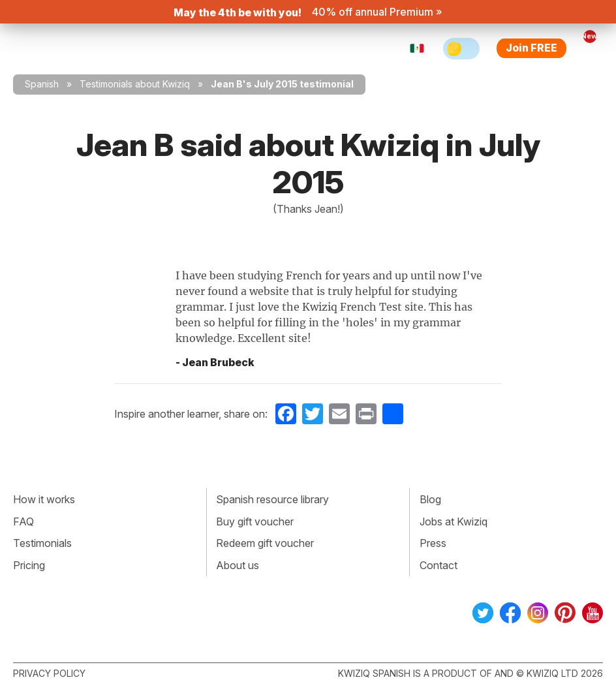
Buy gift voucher (255, 521)
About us (238, 565)
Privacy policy (49, 673)
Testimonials (42, 543)
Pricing (29, 565)
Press (433, 543)
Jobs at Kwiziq (454, 521)
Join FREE (531, 48)
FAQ (23, 521)
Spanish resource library (272, 499)
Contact (439, 565)
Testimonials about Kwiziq (135, 84)
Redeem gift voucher (265, 543)
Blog (430, 499)
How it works (44, 499)
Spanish (42, 84)
